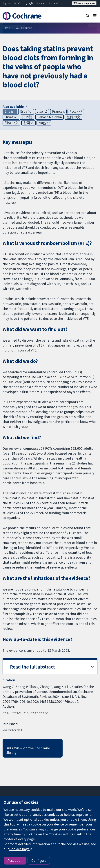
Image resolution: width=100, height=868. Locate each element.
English (6, 3)
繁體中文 (74, 117)
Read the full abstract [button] (32, 667)
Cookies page (19, 849)
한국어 (29, 123)
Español (18, 3)
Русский (54, 3)
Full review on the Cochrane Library (28, 750)
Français (41, 3)
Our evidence (24, 28)
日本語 (27, 117)
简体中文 (12, 123)
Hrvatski (11, 117)
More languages (84, 3)
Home (6, 28)
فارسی (29, 3)
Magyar (44, 123)
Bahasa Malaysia (50, 117)
